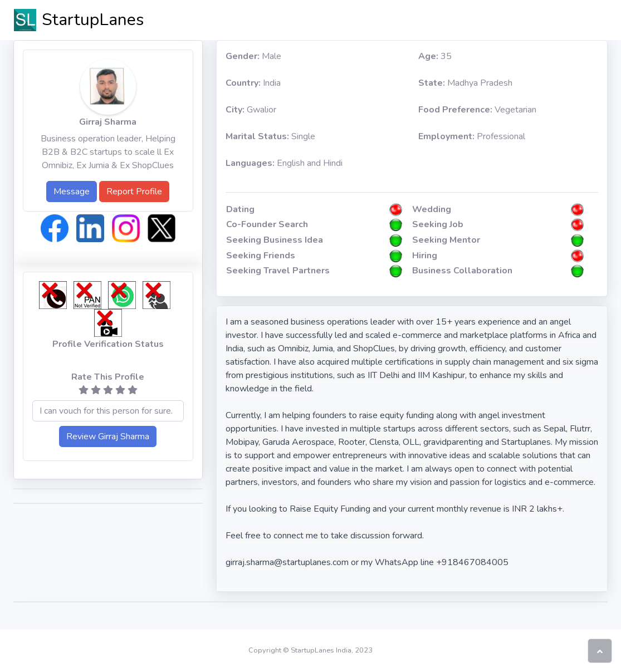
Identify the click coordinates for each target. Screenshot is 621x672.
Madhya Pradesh (465, 83)
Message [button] (72, 192)
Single (270, 136)
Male (253, 56)
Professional (472, 136)
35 (435, 56)
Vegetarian (477, 110)
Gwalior (251, 110)
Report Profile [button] (134, 192)
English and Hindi (284, 163)
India (253, 83)
